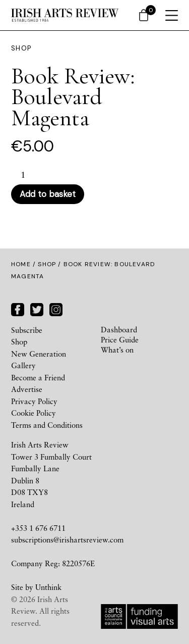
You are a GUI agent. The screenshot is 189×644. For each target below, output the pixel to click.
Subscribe (27, 330)
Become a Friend (38, 377)
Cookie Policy (34, 413)
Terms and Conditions (47, 425)
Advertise (27, 389)
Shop (47, 264)
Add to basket (48, 194)
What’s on (117, 350)
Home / (24, 264)
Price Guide (120, 339)
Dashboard (119, 329)
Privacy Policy (34, 401)
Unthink (48, 587)
